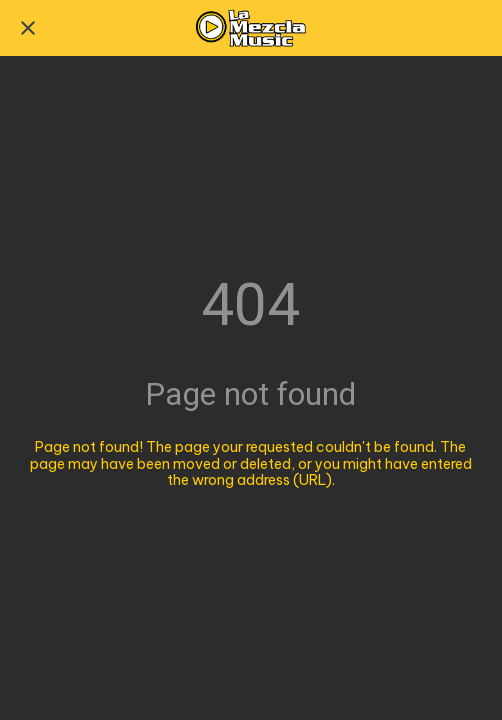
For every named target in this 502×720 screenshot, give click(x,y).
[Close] (28, 28)
